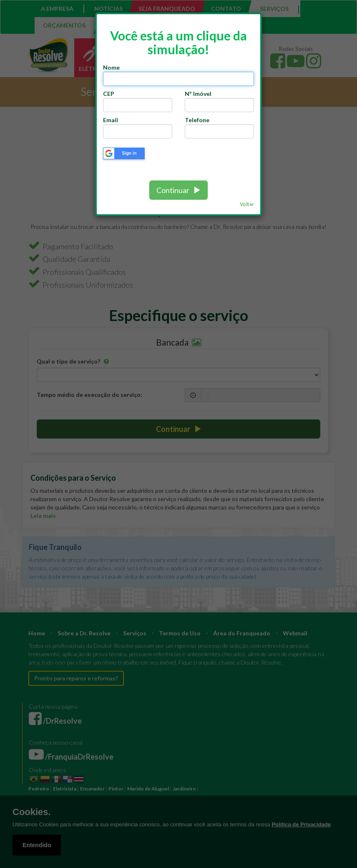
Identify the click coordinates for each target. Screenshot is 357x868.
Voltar (247, 204)
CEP (110, 94)
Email (111, 120)
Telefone (197, 120)
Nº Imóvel (198, 94)
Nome (111, 67)
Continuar (178, 190)
